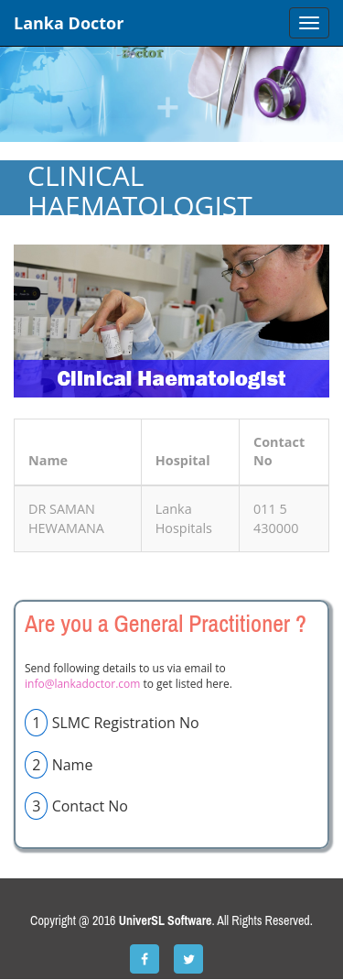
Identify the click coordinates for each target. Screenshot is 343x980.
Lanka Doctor (69, 23)
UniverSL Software (166, 920)
